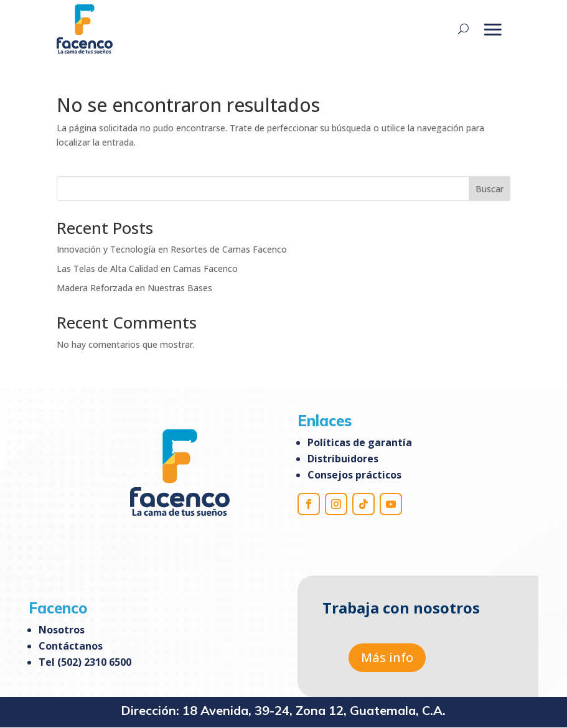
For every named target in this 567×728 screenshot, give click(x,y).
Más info (387, 657)
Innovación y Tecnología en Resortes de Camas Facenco (172, 249)
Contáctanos (71, 646)
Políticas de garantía (360, 442)
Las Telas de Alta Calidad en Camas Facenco (147, 268)
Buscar (490, 189)
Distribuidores (343, 459)
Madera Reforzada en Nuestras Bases (134, 288)
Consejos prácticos (354, 475)
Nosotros (62, 630)
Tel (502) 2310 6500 (85, 662)
